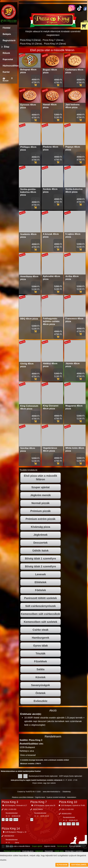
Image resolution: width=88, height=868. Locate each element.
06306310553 (66, 814)
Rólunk (6, 53)
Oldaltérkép (66, 792)
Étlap (7, 47)
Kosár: (6, 80)
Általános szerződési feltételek (23, 797)
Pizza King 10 (68, 802)
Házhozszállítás (10, 66)
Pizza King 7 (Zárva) (53, 40)
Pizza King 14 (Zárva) (55, 44)
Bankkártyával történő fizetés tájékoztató (43, 776)
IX (60, 824)
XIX (73, 824)
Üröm (16, 820)
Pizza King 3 (10, 802)
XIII (11, 820)
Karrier (6, 72)
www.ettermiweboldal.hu (51, 792)
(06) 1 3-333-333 (10, 809)
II (3, 820)
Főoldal (7, 28)
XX (78, 824)
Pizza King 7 (38, 802)
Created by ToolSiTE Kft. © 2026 (29, 792)
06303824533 (9, 836)
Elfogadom (62, 865)
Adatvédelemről (79, 865)
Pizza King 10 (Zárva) (31, 44)
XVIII (69, 824)
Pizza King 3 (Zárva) (30, 40)
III (7, 820)
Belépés (7, 34)
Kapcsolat (8, 59)
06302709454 (38, 809)
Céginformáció (40, 797)
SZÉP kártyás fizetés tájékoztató (70, 776)
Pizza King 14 (11, 828)
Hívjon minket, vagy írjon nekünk (44, 783)
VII (32, 820)
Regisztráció (9, 40)
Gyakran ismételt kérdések (56, 797)
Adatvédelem (71, 797)
